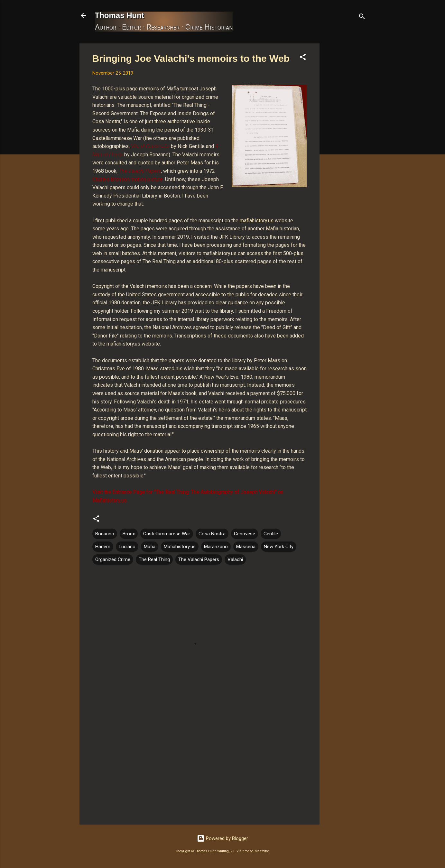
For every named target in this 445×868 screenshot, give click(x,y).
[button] (303, 58)
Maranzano (216, 547)
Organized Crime (113, 559)
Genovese (245, 534)
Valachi (235, 559)
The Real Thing (154, 559)
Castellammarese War (167, 534)
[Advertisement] (345, 140)
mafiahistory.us (257, 221)
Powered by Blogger (222, 838)
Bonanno (105, 534)
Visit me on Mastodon (253, 851)
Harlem (103, 547)
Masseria (246, 547)
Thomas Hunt (120, 15)
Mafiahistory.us (180, 547)
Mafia (150, 547)
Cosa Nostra (212, 534)
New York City (279, 547)
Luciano (127, 547)
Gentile (271, 534)
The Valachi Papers (199, 559)
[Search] (362, 18)
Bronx (129, 534)
